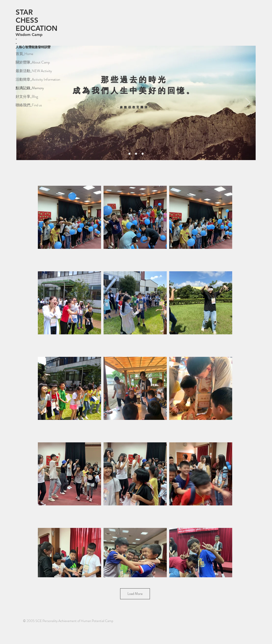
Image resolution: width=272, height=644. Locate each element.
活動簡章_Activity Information (34, 79)
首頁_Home (24, 54)
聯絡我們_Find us (29, 105)
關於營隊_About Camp (33, 62)
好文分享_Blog (27, 97)
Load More (135, 594)
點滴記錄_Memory (30, 88)
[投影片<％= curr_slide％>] (129, 154)
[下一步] (248, 103)
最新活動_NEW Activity (34, 71)
